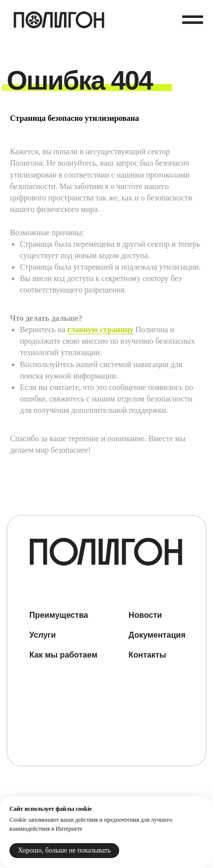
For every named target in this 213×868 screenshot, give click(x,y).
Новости (145, 615)
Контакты (147, 655)
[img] (106, 552)
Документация (157, 635)
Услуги (42, 635)
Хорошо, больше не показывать (64, 850)
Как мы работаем (63, 655)
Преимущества (59, 615)
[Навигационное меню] (193, 20)
